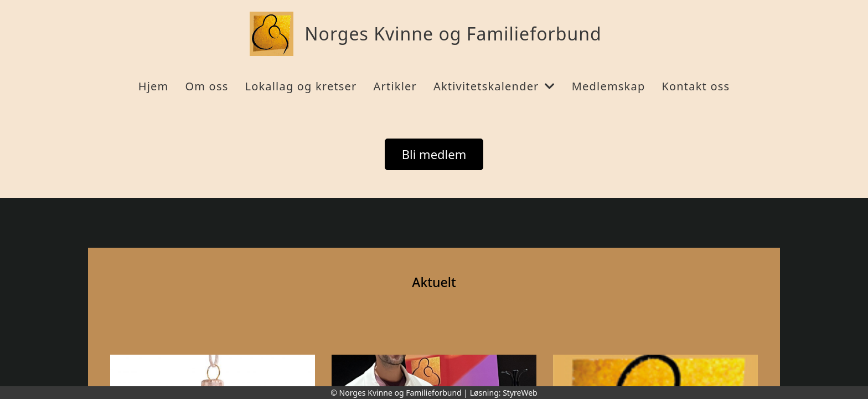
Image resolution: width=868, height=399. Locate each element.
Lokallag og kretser (301, 86)
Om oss (206, 86)
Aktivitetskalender (494, 86)
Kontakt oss (696, 86)
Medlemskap (609, 86)
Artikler (395, 86)
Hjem (154, 86)
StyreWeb (520, 393)
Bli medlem (434, 154)
